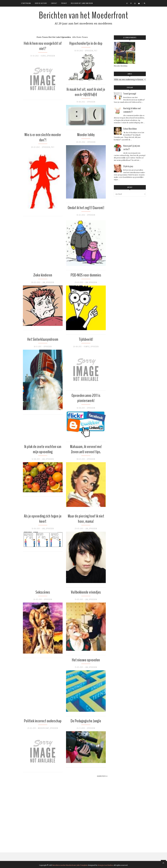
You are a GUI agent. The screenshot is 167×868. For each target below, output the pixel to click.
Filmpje (87, 347)
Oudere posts (101, 776)
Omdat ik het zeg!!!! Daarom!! (86, 208)
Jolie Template (82, 865)
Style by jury (128, 166)
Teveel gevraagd (130, 94)
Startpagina (26, 3)
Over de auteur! (41, 3)
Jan (44, 282)
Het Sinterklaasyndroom (43, 339)
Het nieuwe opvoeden (86, 660)
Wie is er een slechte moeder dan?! (43, 137)
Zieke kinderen (43, 275)
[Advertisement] (37, 810)
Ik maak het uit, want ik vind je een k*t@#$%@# (86, 92)
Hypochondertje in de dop (86, 43)
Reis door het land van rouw (82, 3)
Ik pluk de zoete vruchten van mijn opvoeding (43, 449)
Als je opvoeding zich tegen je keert (43, 519)
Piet (96, 51)
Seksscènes (43, 592)
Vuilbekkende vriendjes (86, 592)
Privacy (64, 3)
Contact (54, 3)
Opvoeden (51, 56)
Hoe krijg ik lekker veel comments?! (132, 110)
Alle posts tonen (80, 37)
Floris (43, 56)
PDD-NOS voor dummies (86, 275)
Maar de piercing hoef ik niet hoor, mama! (86, 519)
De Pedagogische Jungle (86, 721)
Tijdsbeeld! (86, 339)
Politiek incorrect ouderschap (43, 721)
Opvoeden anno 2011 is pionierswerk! (86, 398)
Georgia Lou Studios (105, 865)
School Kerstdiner (130, 129)
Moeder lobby (86, 135)
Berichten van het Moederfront (83, 15)
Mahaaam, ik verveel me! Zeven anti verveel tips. (86, 449)
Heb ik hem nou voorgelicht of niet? (43, 46)
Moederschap (44, 728)
